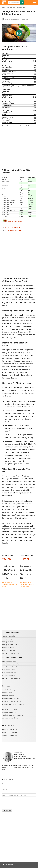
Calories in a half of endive (10, 709)
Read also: (18, 221)
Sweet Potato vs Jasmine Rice (11, 664)
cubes (21, 587)
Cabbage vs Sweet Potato (18, 7)
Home (3, 7)
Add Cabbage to (13, 227)
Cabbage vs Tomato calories (10, 732)
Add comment (7, 810)
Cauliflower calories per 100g (11, 699)
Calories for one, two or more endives (13, 715)
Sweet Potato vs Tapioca (9, 661)
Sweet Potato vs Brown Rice (10, 667)
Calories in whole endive (9, 712)
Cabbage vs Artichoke (9, 636)
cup (16, 585)
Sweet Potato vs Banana (9, 673)
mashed (28, 587)
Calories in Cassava (8, 696)
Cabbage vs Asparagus (9, 642)
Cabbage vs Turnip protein (10, 735)
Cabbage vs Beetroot (8, 648)
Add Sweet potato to (14, 231)
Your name (5, 784)
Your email (5, 790)
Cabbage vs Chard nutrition (10, 729)
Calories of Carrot (7, 693)
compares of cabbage (12, 653)
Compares (8, 7)
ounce (7, 585)
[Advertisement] (19, 148)
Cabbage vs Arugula (8, 639)
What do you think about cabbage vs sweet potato (14, 795)
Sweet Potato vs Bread (9, 676)
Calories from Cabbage (9, 690)
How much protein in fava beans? (12, 718)
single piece (12, 585)
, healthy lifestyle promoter (16, 19)
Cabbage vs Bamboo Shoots (10, 645)
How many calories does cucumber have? (14, 704)
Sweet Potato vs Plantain (9, 670)
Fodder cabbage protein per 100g (12, 701)
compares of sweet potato (14, 678)
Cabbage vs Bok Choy (9, 651)
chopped (4, 587)
